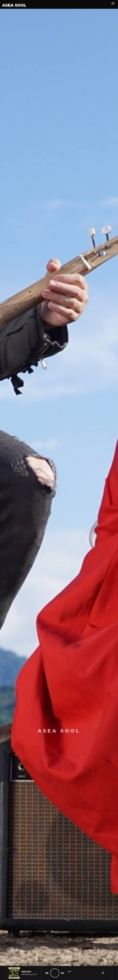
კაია (69, 971)
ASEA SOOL (14, 5)
